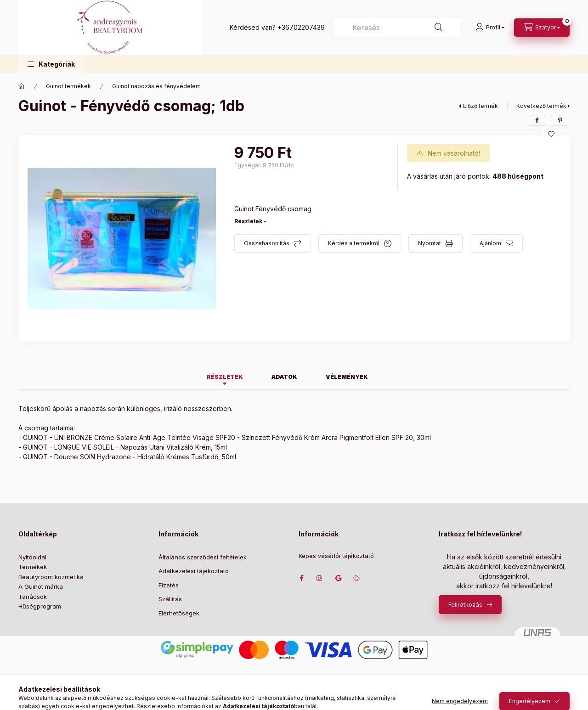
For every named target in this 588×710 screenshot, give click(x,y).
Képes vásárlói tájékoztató (336, 556)
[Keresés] (439, 28)
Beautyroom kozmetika (51, 577)
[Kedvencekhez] (551, 134)
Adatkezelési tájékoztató (194, 571)
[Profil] (490, 28)
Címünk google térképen (338, 578)
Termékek (33, 567)
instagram (320, 578)
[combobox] (398, 28)
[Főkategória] (22, 86)
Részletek (248, 221)
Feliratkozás (465, 604)
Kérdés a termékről (354, 243)
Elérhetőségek (179, 613)
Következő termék (541, 106)
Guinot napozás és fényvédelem (156, 86)
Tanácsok (33, 597)
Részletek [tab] (225, 377)
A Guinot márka (41, 586)
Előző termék (481, 106)
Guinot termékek (68, 86)
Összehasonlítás (267, 243)
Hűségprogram (40, 606)
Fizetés (169, 585)
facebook (301, 578)
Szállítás (170, 599)
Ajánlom (490, 243)
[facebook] (537, 120)
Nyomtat (430, 243)
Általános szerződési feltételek (203, 557)
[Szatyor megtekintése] (542, 28)
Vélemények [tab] (347, 377)
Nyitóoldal (32, 557)
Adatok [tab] (284, 377)
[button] (51, 64)
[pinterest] (560, 120)
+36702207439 (301, 27)
